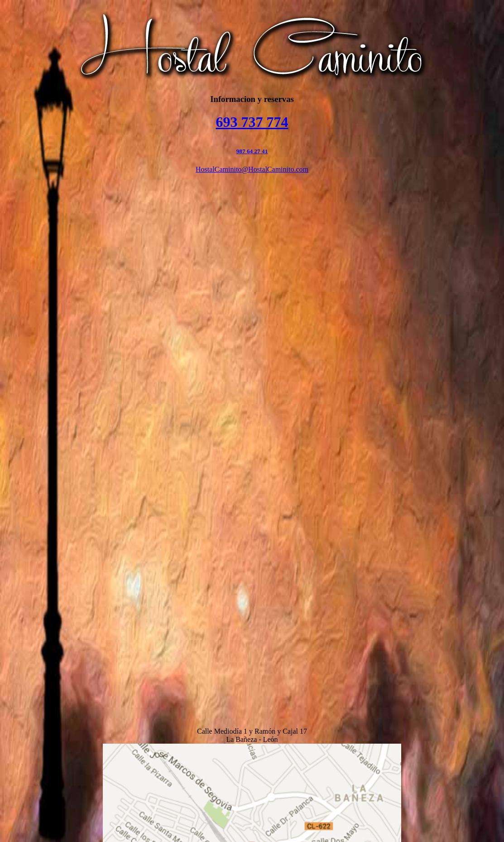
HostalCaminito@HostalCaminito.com (252, 169)
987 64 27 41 (252, 151)
